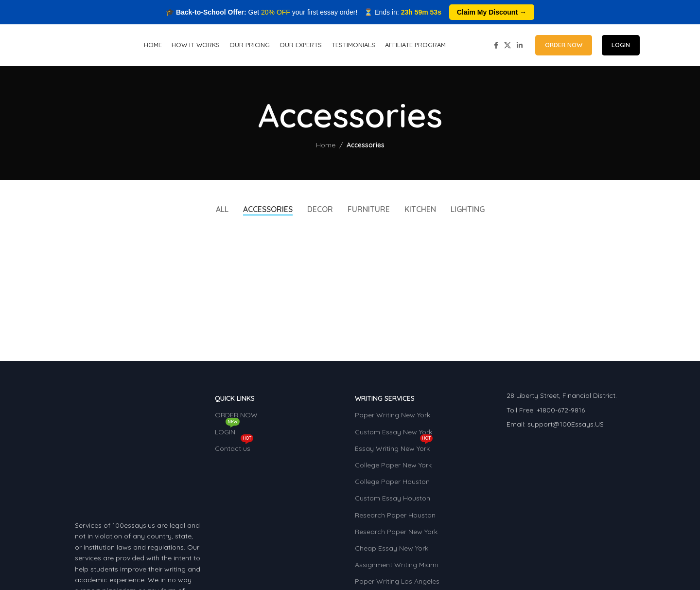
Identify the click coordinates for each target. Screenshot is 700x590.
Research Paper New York (396, 534)
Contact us (234, 448)
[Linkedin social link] (520, 46)
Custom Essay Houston (393, 501)
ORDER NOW (564, 46)
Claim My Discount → (492, 12)
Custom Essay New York (394, 434)
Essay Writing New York (394, 448)
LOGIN (621, 46)
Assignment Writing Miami (396, 567)
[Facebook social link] (496, 46)
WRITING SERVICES (385, 401)
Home (326, 147)
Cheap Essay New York (392, 551)
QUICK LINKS (235, 401)
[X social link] (507, 46)
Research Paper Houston (395, 517)
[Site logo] (81, 46)
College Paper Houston (392, 484)
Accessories (366, 147)
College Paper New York (393, 467)
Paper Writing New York (393, 417)
